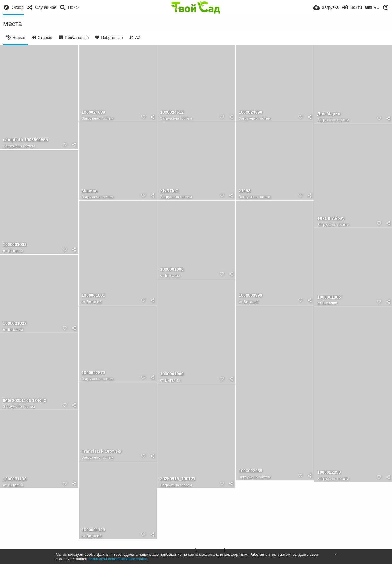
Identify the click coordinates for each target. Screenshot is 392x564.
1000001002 (15, 323)
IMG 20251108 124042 (25, 401)
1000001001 (93, 295)
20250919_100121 (178, 479)
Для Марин (329, 114)
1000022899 (329, 472)
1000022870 (93, 373)
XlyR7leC (169, 191)
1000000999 (251, 295)
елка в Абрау (331, 218)
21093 (245, 191)
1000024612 (172, 112)
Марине (90, 191)
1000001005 (329, 297)
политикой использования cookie (118, 559)
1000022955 (251, 471)
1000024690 (251, 112)
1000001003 (15, 245)
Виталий (16, 251)
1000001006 (172, 269)
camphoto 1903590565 (25, 140)
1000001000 (172, 374)
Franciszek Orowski (101, 451)
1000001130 (15, 479)
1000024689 (93, 112)
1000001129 (93, 530)
